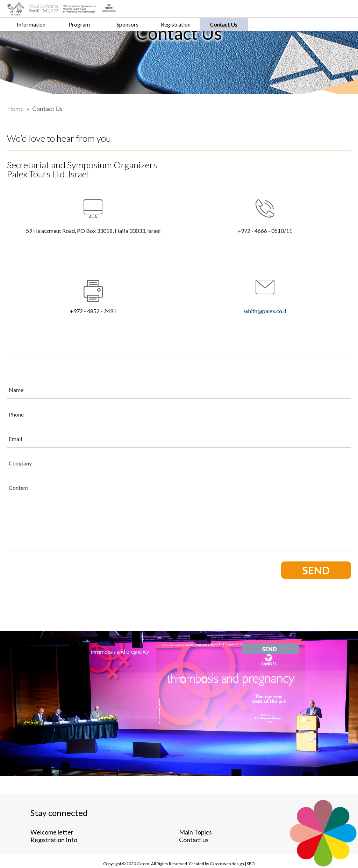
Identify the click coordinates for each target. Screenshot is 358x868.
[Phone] (230, 392)
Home (15, 156)
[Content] (230, 492)
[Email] (230, 416)
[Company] (230, 441)
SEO (285, 857)
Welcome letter (52, 817)
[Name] (230, 367)
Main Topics (120, 817)
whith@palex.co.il (321, 290)
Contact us (118, 825)
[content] (230, 492)
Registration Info (54, 825)
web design (260, 857)
